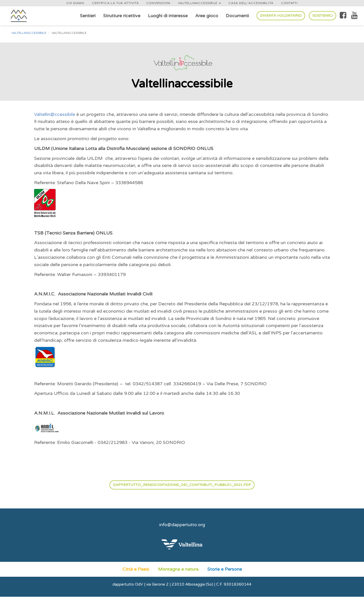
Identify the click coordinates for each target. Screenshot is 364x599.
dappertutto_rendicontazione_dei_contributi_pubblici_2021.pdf (182, 485)
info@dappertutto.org (182, 525)
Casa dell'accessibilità (251, 3)
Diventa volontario (281, 16)
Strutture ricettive (122, 16)
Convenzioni (158, 3)
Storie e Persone (225, 569)
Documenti (237, 16)
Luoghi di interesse (168, 16)
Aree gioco (207, 16)
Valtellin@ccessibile (55, 114)
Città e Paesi (136, 569)
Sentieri (88, 16)
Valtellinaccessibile (199, 3)
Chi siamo (75, 3)
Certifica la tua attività (116, 3)
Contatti (289, 3)
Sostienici (323, 16)
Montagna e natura (178, 569)
